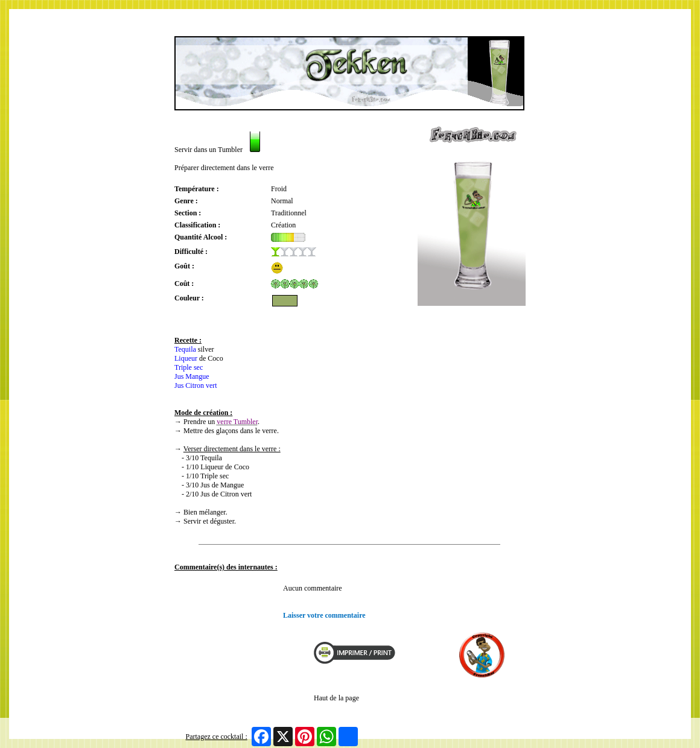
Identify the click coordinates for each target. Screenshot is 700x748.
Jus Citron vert (196, 385)
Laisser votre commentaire (324, 615)
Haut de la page (336, 698)
